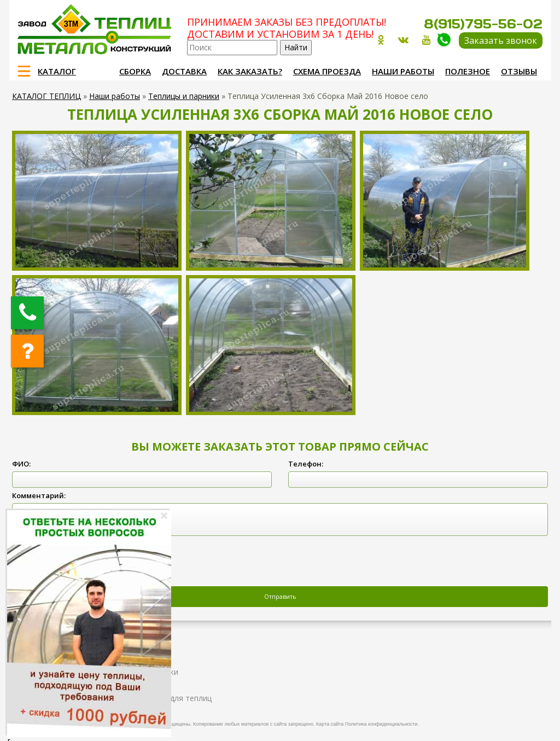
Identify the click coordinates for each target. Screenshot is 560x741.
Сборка (135, 71)
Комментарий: (39, 495)
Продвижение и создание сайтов (516, 722)
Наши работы (403, 71)
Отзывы (519, 71)
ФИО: (21, 464)
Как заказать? (250, 71)
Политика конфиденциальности (381, 724)
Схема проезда (327, 71)
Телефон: (306, 464)
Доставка (184, 71)
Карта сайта (330, 724)
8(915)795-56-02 (483, 24)
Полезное (468, 71)
